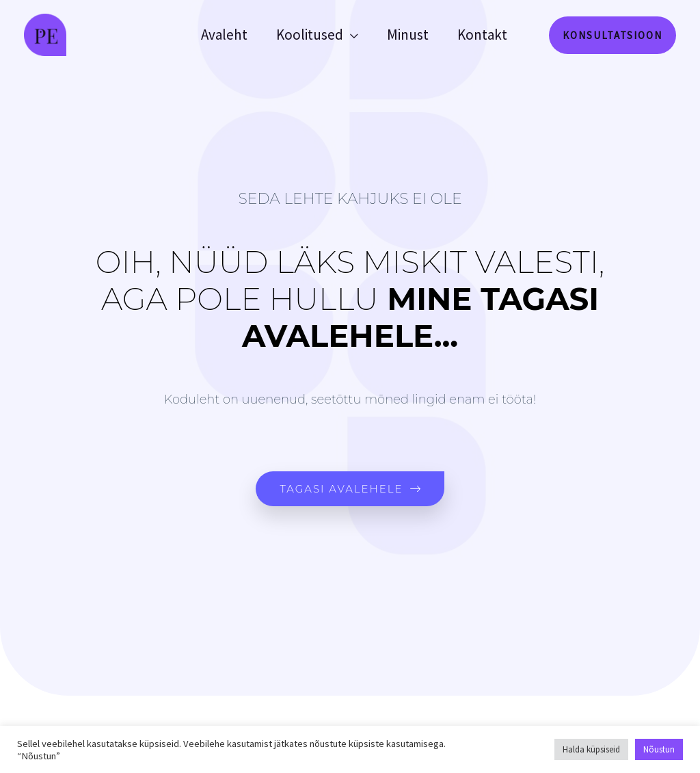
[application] (351, 35)
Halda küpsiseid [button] (591, 749)
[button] (612, 35)
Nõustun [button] (659, 749)
